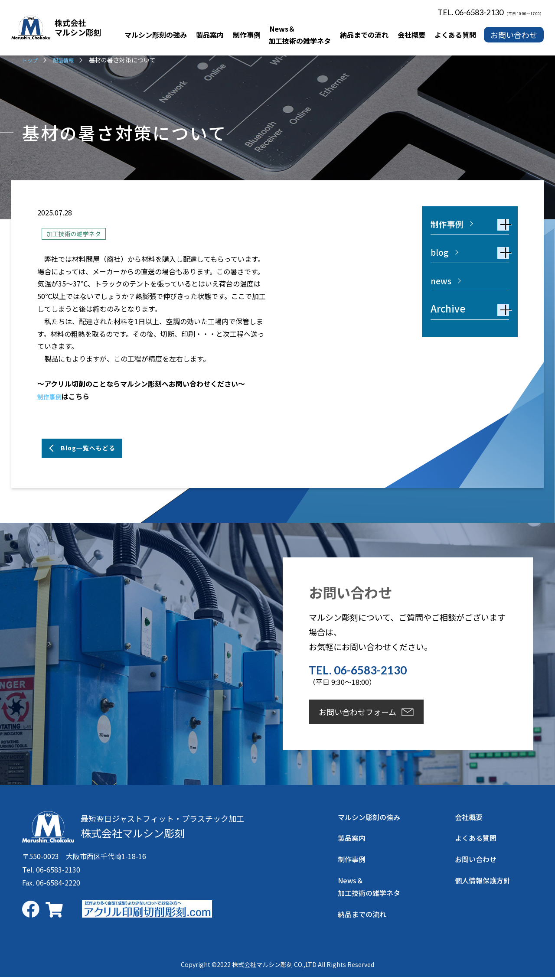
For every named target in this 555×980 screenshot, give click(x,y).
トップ (31, 60)
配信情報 (68, 60)
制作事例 (51, 397)
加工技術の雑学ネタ (78, 234)
